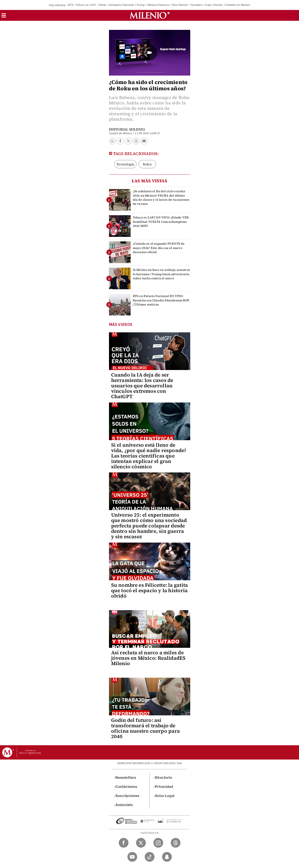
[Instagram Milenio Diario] (158, 843)
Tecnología (125, 164)
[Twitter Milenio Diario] (141, 843)
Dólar (103, 5)
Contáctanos (126, 787)
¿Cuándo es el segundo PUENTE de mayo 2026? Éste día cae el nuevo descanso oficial (159, 248)
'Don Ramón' (180, 5)
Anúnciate (124, 805)
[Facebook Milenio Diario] (124, 843)
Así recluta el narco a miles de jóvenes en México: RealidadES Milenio (148, 658)
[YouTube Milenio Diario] (132, 857)
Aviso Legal (165, 796)
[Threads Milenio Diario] (176, 843)
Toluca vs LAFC (86, 5)
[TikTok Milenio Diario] (150, 857)
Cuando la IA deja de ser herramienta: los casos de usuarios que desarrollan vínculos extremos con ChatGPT (142, 386)
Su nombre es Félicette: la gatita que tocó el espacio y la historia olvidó (150, 590)
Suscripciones (128, 796)
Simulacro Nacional (121, 5)
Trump (141, 5)
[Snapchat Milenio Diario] (167, 857)
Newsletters (126, 778)
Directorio (164, 778)
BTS (71, 5)
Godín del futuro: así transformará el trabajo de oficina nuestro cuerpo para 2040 (145, 728)
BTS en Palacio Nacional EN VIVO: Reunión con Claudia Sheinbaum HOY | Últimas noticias (161, 300)
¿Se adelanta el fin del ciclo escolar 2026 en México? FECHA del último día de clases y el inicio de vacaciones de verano (161, 197)
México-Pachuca (158, 5)
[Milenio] (150, 15)
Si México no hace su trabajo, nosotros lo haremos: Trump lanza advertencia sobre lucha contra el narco (162, 274)
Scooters (197, 5)
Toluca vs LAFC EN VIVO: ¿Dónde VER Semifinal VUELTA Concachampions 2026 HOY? (161, 221)
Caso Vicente (214, 5)
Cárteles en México (238, 5)
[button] (4, 17)
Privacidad (164, 787)
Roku (147, 164)
